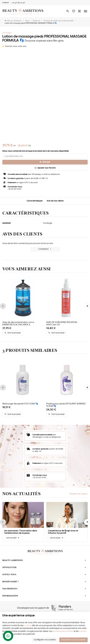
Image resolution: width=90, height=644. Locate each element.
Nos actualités (22, 494)
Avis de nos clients (55, 201)
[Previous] (3, 306)
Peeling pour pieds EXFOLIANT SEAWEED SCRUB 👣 (66, 405)
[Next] (87, 306)
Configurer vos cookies (45, 640)
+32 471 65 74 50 (15, 189)
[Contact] (6, 3)
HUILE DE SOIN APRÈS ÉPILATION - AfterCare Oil (62, 323)
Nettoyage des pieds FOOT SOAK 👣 (20, 404)
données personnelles (63, 631)
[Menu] (86, 11)
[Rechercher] (68, 11)
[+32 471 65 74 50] (18, 3)
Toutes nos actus (78, 494)
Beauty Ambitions (13, 21)
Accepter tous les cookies (73, 640)
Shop (27, 21)
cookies (28, 626)
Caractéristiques (35, 201)
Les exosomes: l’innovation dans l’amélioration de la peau (21, 532)
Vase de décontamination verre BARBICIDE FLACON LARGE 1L (18, 323)
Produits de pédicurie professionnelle (59, 21)
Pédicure (36, 21)
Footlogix (7, 33)
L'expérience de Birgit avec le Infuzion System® (63, 532)
